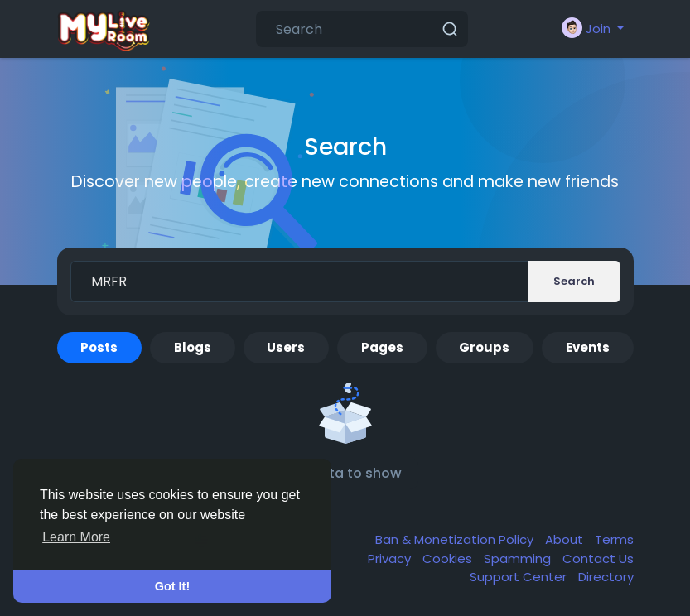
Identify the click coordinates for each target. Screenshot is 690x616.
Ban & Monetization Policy (456, 539)
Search (574, 281)
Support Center (520, 577)
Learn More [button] (76, 537)
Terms (614, 539)
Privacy (391, 558)
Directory (606, 577)
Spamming (519, 558)
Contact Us (598, 558)
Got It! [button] (172, 586)
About (566, 539)
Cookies (449, 558)
